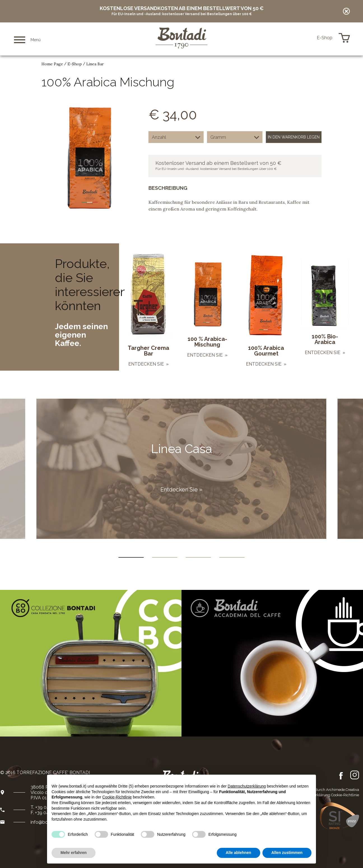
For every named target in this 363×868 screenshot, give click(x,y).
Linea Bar (95, 64)
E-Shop (75, 64)
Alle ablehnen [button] (238, 853)
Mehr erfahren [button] (74, 853)
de (310, 38)
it (295, 38)
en (302, 38)
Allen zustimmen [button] (287, 853)
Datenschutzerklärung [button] (247, 786)
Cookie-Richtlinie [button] (117, 797)
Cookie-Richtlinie (345, 795)
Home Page (52, 64)
